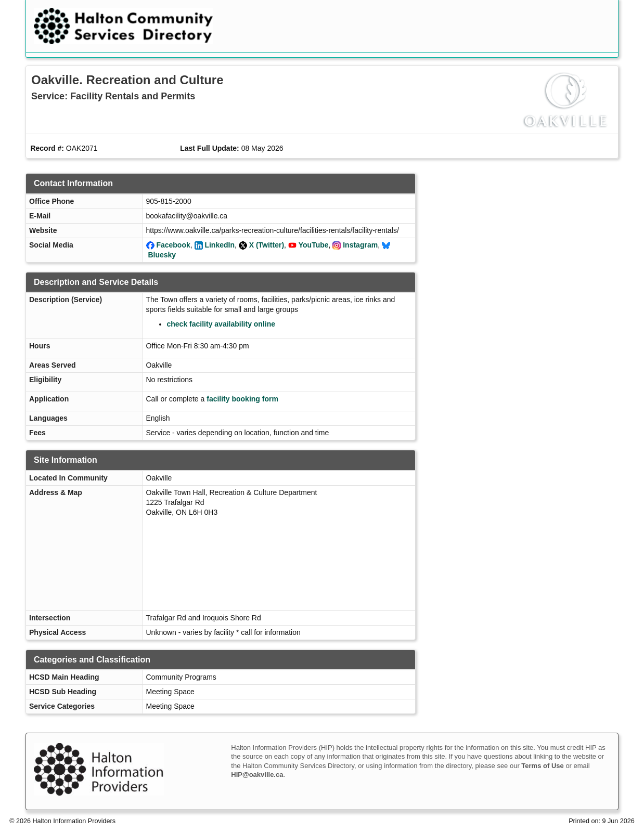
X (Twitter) (267, 245)
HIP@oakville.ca (257, 775)
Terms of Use (542, 766)
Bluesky (162, 255)
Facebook (173, 245)
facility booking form (242, 399)
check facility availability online (221, 324)
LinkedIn (220, 245)
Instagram (360, 245)
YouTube (314, 245)
